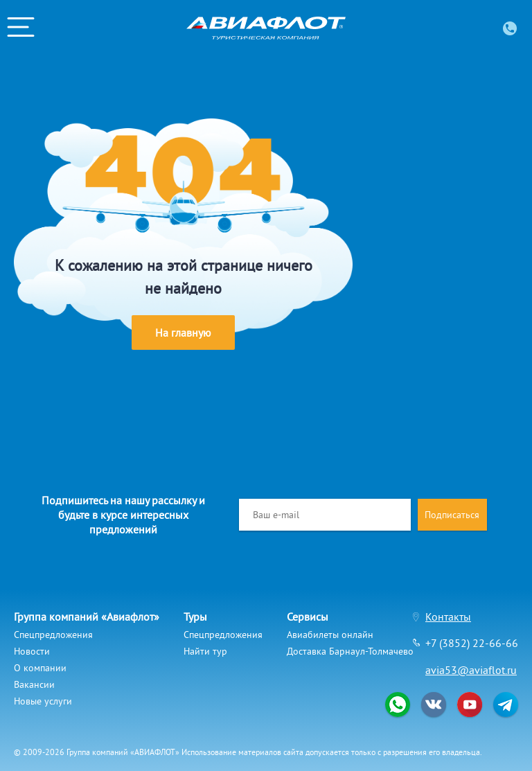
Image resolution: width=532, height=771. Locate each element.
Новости (32, 651)
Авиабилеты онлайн (330, 635)
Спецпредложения (53, 635)
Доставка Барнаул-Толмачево (350, 651)
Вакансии (34, 684)
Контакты (448, 617)
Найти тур (205, 651)
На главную (183, 333)
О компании (40, 668)
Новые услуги (43, 701)
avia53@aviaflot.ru (471, 670)
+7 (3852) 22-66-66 (472, 643)
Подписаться (452, 515)
